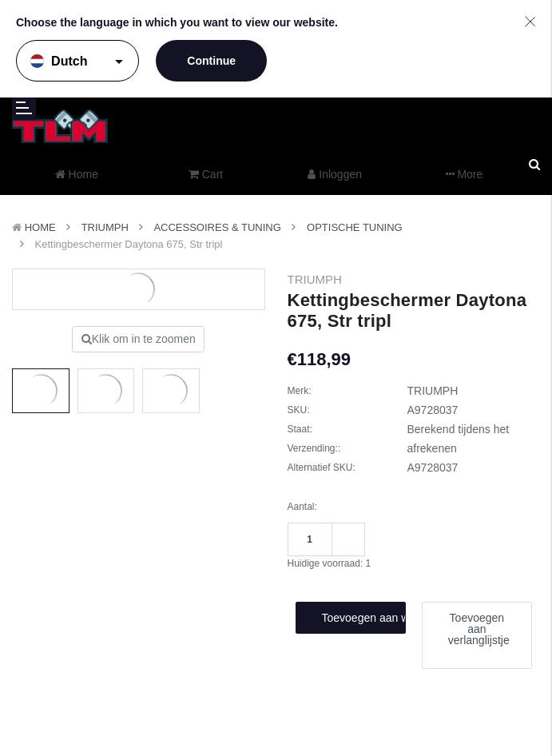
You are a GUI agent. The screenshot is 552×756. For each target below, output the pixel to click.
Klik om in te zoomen (139, 339)
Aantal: (302, 507)
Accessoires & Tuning (217, 227)
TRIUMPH (105, 227)
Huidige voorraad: (330, 563)
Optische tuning (355, 227)
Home (40, 227)
